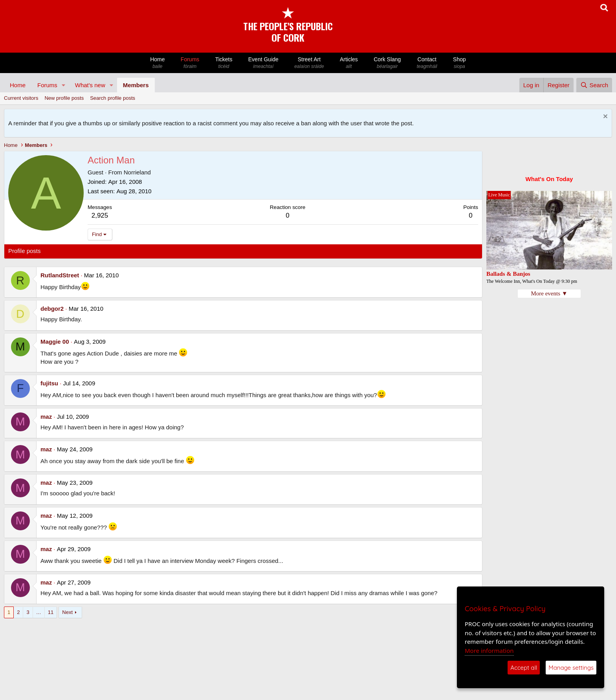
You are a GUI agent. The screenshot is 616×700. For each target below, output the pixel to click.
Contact (427, 63)
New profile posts (64, 98)
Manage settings (571, 668)
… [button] (39, 612)
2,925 (100, 215)
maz (46, 417)
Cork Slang (387, 63)
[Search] (594, 85)
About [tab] (130, 251)
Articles (349, 63)
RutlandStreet (60, 275)
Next (67, 612)
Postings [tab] (103, 251)
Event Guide (263, 63)
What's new (90, 85)
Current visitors (21, 98)
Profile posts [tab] (25, 251)
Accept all (524, 668)
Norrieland (137, 172)
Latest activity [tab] (67, 251)
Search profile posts (113, 98)
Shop (459, 63)
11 (51, 612)
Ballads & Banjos (508, 274)
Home (158, 63)
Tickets (224, 63)
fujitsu (49, 383)
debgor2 (52, 309)
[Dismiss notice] (604, 117)
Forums (190, 63)
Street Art (309, 63)
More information (489, 651)
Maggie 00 (55, 342)
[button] (64, 85)
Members (136, 85)
